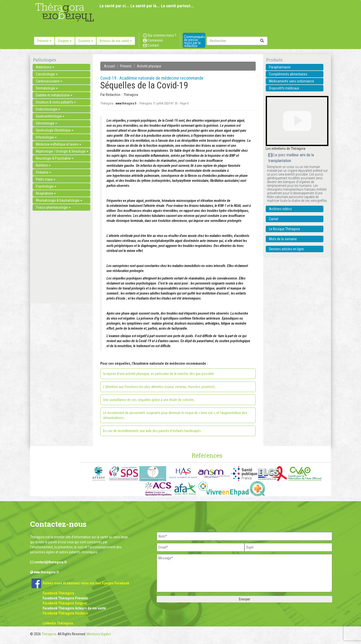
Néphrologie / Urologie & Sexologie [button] (62, 151)
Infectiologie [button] (46, 137)
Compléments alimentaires (288, 74)
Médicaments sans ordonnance (292, 81)
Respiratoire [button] (46, 193)
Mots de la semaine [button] (283, 239)
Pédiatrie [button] (43, 172)
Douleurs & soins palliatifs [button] (56, 102)
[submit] (262, 41)
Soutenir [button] (86, 41)
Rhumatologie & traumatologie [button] (59, 200)
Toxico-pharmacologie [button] (53, 207)
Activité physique (149, 66)
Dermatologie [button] (47, 88)
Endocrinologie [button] (48, 109)
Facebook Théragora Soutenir (65, 613)
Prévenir (126, 66)
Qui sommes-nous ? (160, 35)
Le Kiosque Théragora (284, 229)
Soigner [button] (65, 41)
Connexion (153, 40)
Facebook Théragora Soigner (65, 603)
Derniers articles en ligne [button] (286, 249)
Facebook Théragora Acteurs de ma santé (74, 608)
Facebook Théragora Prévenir (65, 598)
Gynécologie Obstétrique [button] (55, 130)
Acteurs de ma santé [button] (116, 41)
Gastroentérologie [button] (50, 116)
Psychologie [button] (46, 186)
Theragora (49, 634)
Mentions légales (99, 634)
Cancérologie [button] (47, 74)
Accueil (109, 66)
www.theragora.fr (126, 103)
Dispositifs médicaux (284, 88)
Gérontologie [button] (47, 123)
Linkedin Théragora (58, 623)
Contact (151, 45)
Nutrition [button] (43, 165)
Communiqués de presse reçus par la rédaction (194, 41)
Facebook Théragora (58, 593)
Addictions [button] (45, 67)
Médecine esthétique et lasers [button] (59, 144)
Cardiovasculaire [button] (49, 81)
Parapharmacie (280, 67)
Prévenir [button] (44, 41)
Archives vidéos (280, 209)
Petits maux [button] (46, 179)
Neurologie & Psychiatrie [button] (55, 158)
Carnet (274, 219)
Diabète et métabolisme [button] (54, 95)
